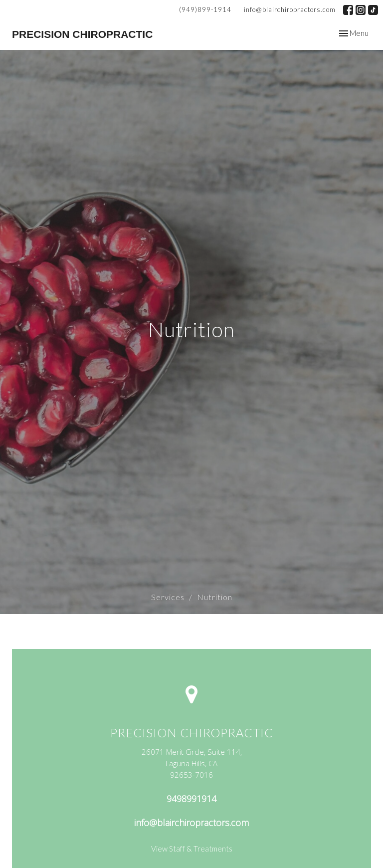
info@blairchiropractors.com (290, 9)
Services (168, 597)
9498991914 (191, 799)
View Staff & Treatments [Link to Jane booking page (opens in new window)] (192, 849)
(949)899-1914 (205, 9)
